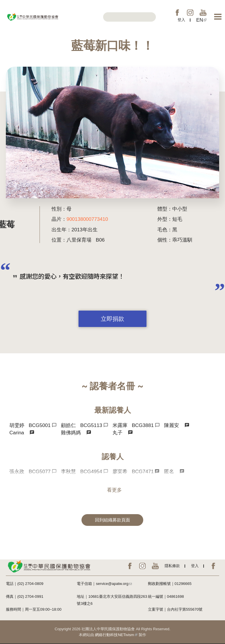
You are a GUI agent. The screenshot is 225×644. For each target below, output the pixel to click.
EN (202, 20)
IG (190, 13)
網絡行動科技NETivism (116, 635)
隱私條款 (172, 566)
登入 (181, 20)
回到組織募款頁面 (112, 520)
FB (177, 13)
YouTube (203, 13)
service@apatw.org (114, 584)
